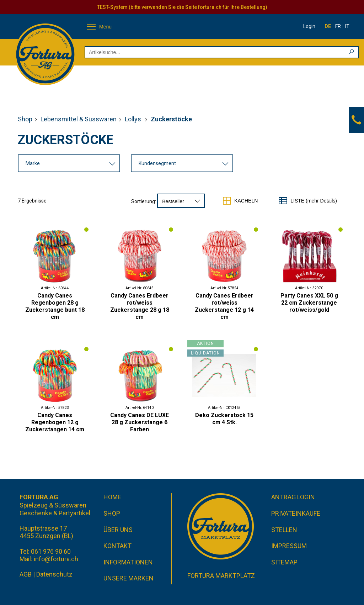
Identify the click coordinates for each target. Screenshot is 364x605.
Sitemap (284, 562)
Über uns (118, 530)
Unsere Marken (129, 578)
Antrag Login (293, 497)
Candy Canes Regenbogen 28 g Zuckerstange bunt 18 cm (55, 306)
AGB (26, 574)
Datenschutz (54, 574)
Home (112, 497)
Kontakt (117, 546)
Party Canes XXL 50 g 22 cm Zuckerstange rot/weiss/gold (309, 303)
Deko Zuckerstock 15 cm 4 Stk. (224, 419)
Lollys (134, 119)
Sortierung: (144, 201)
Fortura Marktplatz (221, 576)
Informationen (128, 562)
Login (309, 26)
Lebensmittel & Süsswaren (79, 119)
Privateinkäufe (296, 513)
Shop (25, 119)
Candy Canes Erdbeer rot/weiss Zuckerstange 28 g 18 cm (140, 306)
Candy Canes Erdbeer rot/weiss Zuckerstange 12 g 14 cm (224, 306)
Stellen (284, 530)
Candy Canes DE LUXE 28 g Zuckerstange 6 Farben (140, 422)
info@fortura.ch (56, 559)
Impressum (289, 546)
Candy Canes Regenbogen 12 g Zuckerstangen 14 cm (55, 422)
